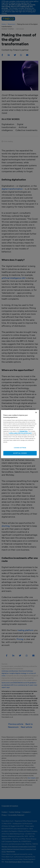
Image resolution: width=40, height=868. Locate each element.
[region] (20, 434)
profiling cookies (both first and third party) (20, 433)
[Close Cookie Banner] (36, 413)
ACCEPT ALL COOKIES (20, 453)
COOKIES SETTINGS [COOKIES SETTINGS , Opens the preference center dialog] (20, 448)
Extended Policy (24, 431)
